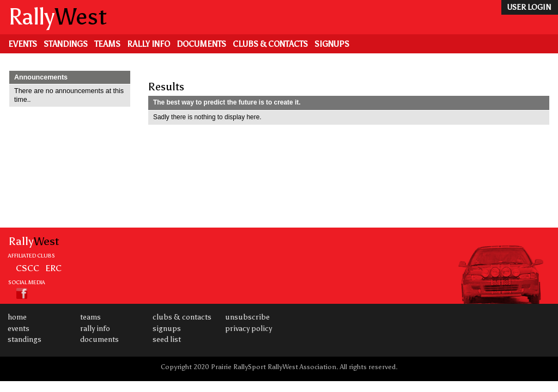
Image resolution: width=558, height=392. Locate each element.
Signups (332, 44)
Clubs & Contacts (270, 44)
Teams (107, 44)
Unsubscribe (247, 317)
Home (17, 317)
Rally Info (148, 44)
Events (23, 44)
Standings (66, 44)
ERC (53, 268)
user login (529, 7)
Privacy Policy (248, 329)
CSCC (28, 268)
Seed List (167, 339)
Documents (201, 44)
